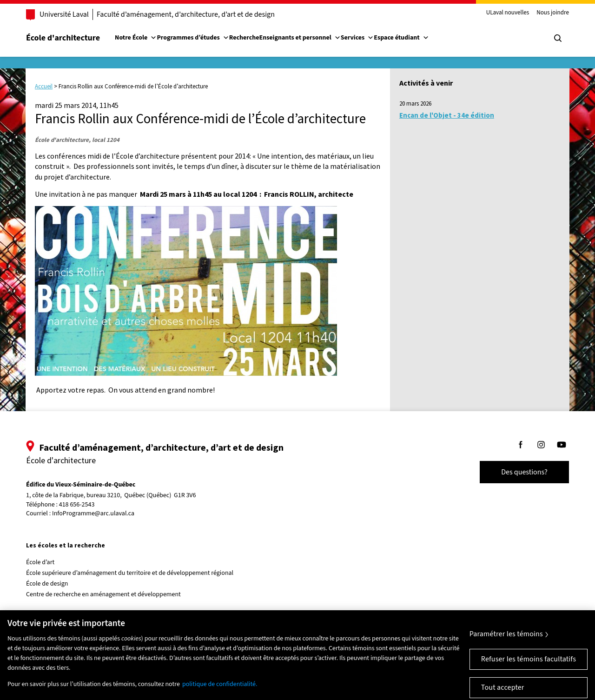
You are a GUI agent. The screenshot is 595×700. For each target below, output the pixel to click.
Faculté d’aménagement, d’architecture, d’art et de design (186, 14)
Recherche (244, 38)
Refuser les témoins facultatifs (529, 666)
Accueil (44, 86)
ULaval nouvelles (508, 13)
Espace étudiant (401, 38)
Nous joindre (553, 13)
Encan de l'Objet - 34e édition (447, 115)
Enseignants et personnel (300, 38)
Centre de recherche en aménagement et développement (103, 594)
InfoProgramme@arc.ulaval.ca (93, 513)
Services (357, 38)
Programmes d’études (193, 38)
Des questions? (524, 472)
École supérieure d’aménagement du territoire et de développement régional (130, 573)
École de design (47, 584)
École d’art (40, 562)
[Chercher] (558, 38)
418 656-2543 (77, 505)
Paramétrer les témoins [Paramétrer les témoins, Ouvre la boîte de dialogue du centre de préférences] (506, 641)
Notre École (136, 38)
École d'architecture (63, 38)
